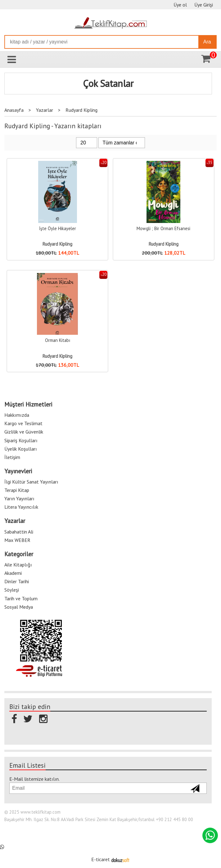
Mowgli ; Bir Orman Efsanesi (163, 228)
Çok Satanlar (108, 84)
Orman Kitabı (58, 340)
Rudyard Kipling (57, 244)
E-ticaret (101, 859)
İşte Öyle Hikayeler (58, 228)
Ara (207, 42)
